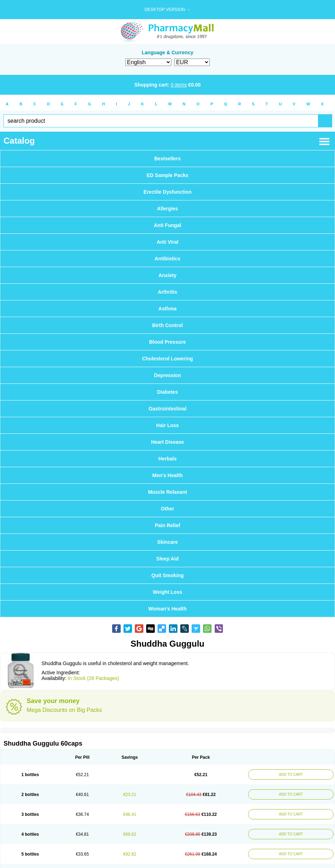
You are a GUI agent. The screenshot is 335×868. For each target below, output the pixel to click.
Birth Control (167, 325)
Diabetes (167, 392)
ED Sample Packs (167, 175)
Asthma (167, 309)
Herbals (167, 459)
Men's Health (167, 475)
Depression (167, 375)
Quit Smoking (168, 575)
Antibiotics (167, 259)
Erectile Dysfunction (167, 192)
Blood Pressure (167, 342)
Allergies (167, 209)
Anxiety (168, 275)
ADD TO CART (291, 775)
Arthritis (167, 292)
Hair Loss (167, 425)
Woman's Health (167, 609)
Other (167, 509)
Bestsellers (168, 159)
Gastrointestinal (168, 409)
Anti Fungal (168, 225)
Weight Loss (168, 592)
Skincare (167, 542)
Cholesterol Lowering (167, 359)
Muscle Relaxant (167, 492)
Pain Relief (167, 525)
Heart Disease (168, 442)
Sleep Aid (167, 559)
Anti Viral (167, 242)
